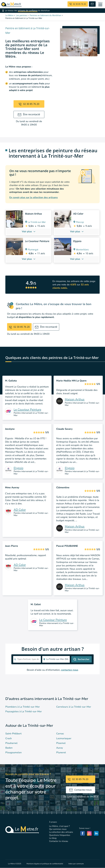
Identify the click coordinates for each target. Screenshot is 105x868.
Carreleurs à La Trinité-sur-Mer (74, 707)
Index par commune (76, 864)
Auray (60, 748)
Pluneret (61, 752)
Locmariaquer (64, 738)
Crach (9, 738)
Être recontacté (29, 114)
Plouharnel (11, 743)
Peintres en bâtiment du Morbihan (45, 15)
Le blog (53, 838)
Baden (9, 748)
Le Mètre (9, 15)
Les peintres (21, 15)
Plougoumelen (13, 752)
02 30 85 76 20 (29, 104)
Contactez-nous (81, 790)
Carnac (60, 734)
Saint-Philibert (13, 734)
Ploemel (61, 743)
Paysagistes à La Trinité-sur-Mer (24, 711)
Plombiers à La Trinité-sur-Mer (23, 707)
